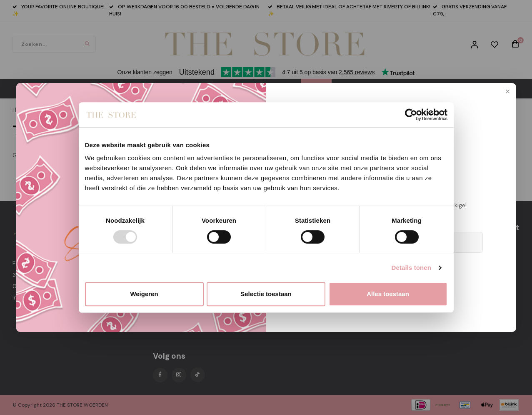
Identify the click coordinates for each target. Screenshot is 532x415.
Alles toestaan (388, 294)
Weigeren (144, 294)
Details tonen (411, 268)
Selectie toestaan (266, 294)
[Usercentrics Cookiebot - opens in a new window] (411, 115)
